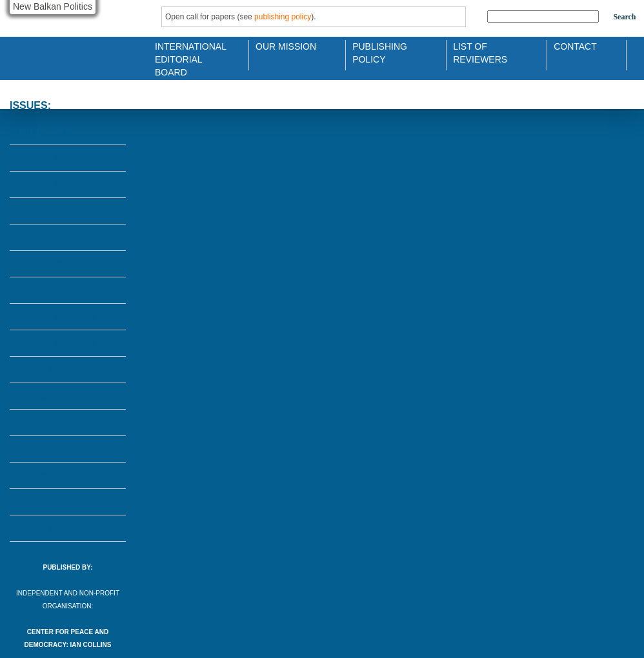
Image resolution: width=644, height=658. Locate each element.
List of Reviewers (480, 52)
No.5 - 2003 (44, 449)
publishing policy (283, 17)
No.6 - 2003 (44, 423)
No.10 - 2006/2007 (58, 343)
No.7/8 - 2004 (48, 396)
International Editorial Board (187, 52)
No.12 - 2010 (46, 290)
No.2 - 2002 (44, 502)
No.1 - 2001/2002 (55, 528)
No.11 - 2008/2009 (58, 317)
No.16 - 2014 (46, 184)
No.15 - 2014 (46, 211)
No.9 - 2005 (44, 370)
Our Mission (286, 46)
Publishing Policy (380, 52)
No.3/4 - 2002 (48, 475)
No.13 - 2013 (46, 264)
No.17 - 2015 (46, 158)
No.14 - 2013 (46, 237)
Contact (575, 46)
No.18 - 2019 (46, 132)
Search (624, 17)
